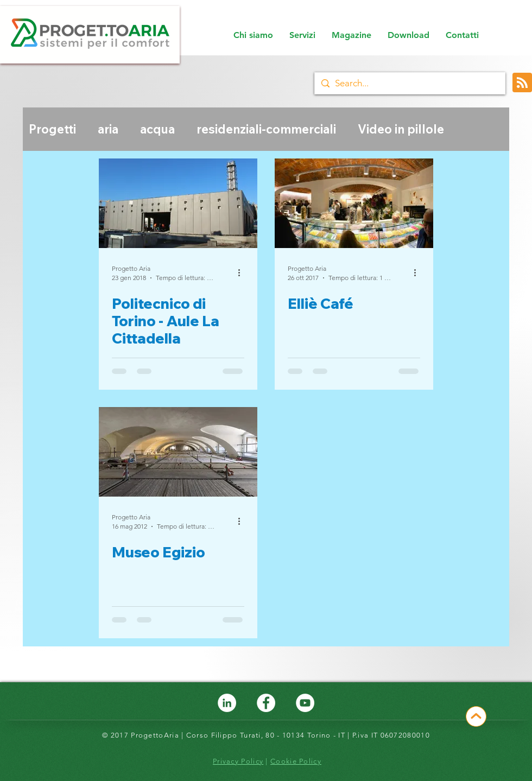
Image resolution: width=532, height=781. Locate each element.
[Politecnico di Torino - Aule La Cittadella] (178, 203)
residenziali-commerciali (266, 129)
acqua (157, 129)
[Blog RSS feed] (522, 83)
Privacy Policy (238, 761)
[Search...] (408, 84)
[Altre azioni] (243, 272)
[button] (302, 35)
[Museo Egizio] (178, 452)
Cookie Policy (296, 761)
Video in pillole (401, 129)
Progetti (52, 129)
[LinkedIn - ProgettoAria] (227, 703)
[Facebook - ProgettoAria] (266, 703)
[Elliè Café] (354, 203)
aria (108, 129)
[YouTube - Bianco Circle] (305, 703)
